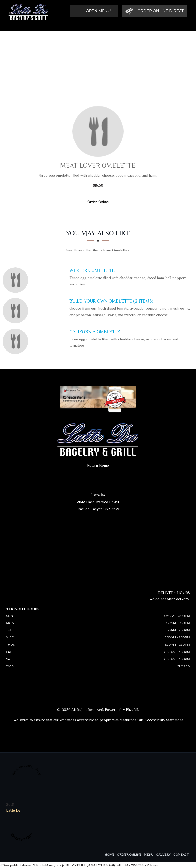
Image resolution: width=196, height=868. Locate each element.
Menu (149, 855)
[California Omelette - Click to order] (17, 341)
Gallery (163, 855)
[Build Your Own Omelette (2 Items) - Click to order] (17, 311)
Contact (181, 855)
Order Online (98, 202)
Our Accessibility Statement (160, 720)
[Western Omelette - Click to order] (17, 280)
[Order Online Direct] (155, 11)
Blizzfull (132, 710)
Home (109, 855)
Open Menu (98, 11)
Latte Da (13, 810)
